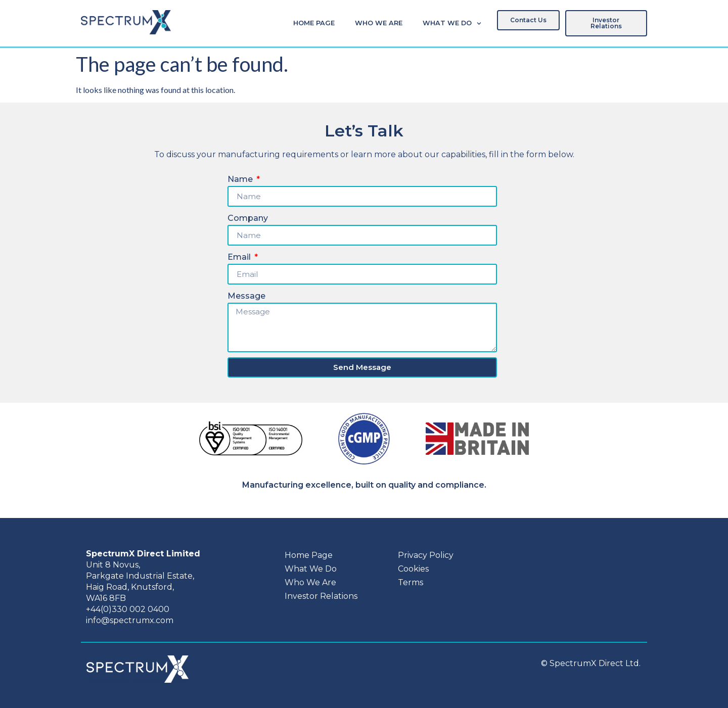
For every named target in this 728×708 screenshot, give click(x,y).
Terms (411, 582)
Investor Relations (321, 596)
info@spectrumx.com (130, 620)
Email (240, 257)
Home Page (314, 23)
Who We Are (379, 23)
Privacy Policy (426, 555)
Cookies (413, 569)
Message (246, 296)
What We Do (452, 23)
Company (248, 218)
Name (241, 179)
